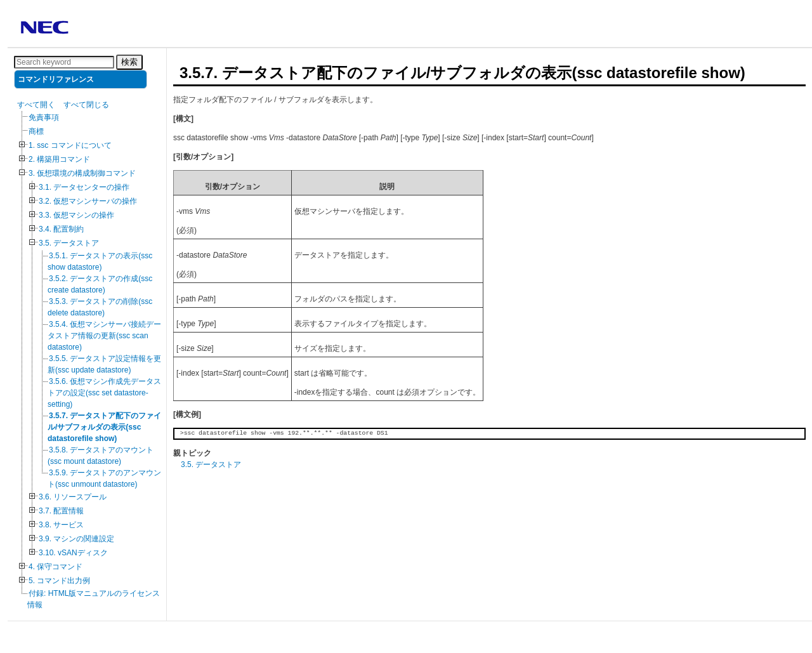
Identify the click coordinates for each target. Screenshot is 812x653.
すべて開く (36, 105)
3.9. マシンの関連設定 (76, 539)
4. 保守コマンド (56, 567)
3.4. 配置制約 (61, 229)
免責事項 (44, 117)
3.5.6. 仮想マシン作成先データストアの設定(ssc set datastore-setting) (104, 393)
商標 (36, 131)
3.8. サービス (61, 525)
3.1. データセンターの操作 (84, 187)
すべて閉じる (86, 105)
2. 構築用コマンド (59, 159)
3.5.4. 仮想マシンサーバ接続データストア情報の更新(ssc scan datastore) (104, 336)
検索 (129, 62)
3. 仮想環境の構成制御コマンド (82, 173)
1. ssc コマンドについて (70, 145)
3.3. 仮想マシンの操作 (76, 215)
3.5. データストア (69, 243)
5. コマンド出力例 (59, 581)
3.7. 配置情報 (61, 511)
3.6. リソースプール (73, 497)
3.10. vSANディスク (73, 553)
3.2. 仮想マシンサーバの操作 (88, 201)
